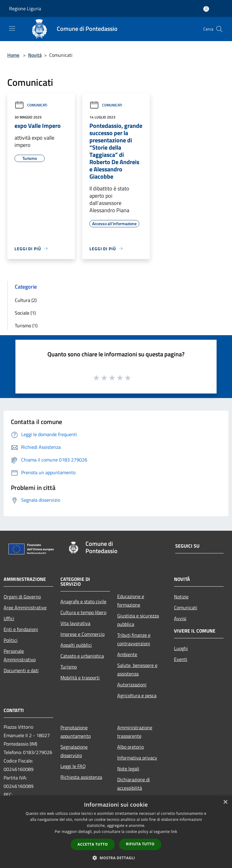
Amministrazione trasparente (135, 732)
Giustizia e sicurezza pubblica (138, 620)
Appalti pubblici (76, 645)
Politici (11, 640)
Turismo (69, 667)
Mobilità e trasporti (80, 678)
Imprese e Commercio (82, 634)
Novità (35, 55)
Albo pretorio (130, 747)
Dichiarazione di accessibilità (134, 784)
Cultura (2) (26, 300)
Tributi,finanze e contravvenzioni (134, 639)
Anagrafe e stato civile (83, 601)
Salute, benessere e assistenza (137, 669)
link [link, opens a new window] (174, 832)
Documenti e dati (21, 670)
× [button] (225, 802)
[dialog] (116, 832)
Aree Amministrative (25, 607)
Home (13, 55)
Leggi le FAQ (73, 766)
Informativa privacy (137, 758)
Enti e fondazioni (21, 629)
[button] (116, 858)
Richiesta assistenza (81, 777)
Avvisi (180, 618)
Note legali (128, 769)
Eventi (181, 659)
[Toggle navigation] (12, 28)
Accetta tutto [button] (93, 844)
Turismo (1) (26, 325)
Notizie (181, 597)
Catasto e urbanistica (82, 656)
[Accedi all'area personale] (206, 9)
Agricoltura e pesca (137, 695)
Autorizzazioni (132, 685)
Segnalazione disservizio (74, 751)
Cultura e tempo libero (83, 612)
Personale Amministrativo (20, 655)
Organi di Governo (22, 597)
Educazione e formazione (131, 601)
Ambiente (127, 654)
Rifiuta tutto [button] (140, 844)
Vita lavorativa (75, 623)
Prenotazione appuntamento (76, 732)
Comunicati (31, 105)
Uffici (9, 618)
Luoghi (181, 648)
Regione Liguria (25, 8)
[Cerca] (219, 29)
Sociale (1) (25, 313)
